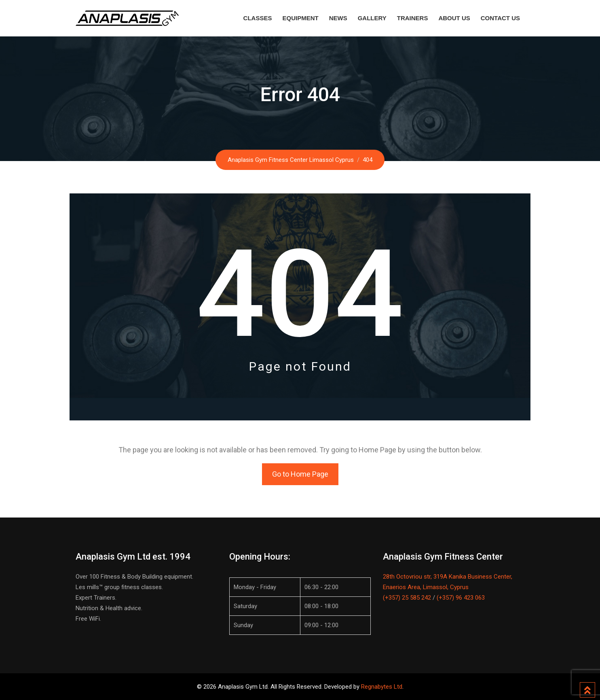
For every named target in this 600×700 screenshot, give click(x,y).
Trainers (413, 18)
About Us (454, 18)
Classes (258, 18)
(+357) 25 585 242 (407, 598)
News (338, 18)
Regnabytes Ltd (382, 687)
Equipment (300, 18)
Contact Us (500, 18)
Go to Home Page (300, 474)
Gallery (372, 18)
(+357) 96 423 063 (461, 598)
